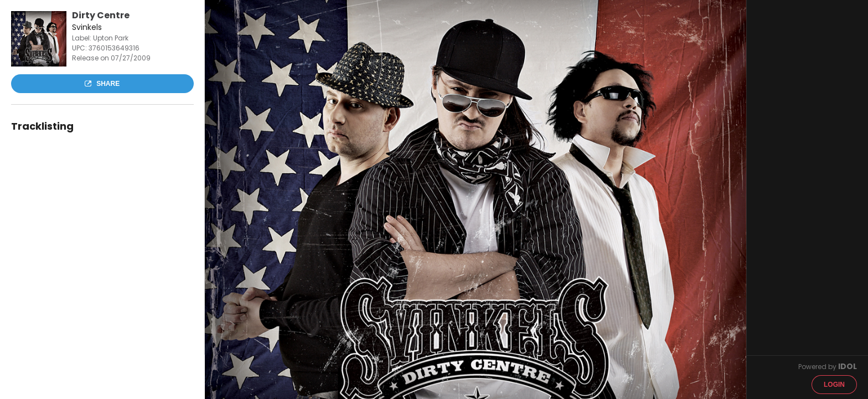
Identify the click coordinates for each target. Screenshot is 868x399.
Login (834, 385)
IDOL (848, 366)
